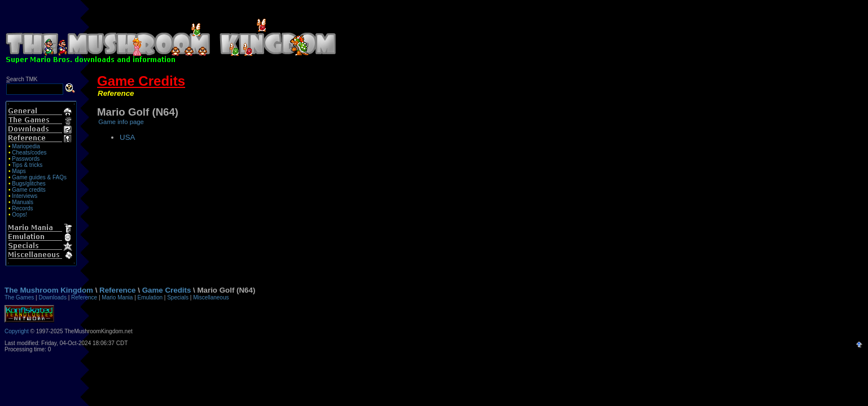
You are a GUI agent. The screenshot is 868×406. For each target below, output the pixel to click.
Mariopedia (26, 146)
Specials (178, 297)
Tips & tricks (27, 165)
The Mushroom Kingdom (49, 290)
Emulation (150, 297)
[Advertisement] (603, 33)
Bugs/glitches (29, 184)
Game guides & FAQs (39, 177)
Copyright (17, 331)
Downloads (52, 297)
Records (22, 208)
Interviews (25, 196)
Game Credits (141, 81)
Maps (19, 171)
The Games (19, 297)
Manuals (23, 202)
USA (127, 137)
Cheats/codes (29, 153)
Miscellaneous (211, 297)
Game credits (29, 190)
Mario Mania (117, 297)
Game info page (121, 122)
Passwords (26, 159)
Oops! (19, 215)
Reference (116, 93)
